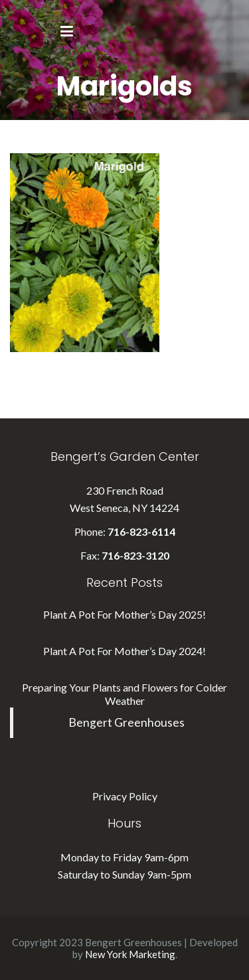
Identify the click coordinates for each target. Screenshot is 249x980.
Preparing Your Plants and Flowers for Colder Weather (124, 694)
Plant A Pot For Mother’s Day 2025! (124, 614)
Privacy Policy (125, 796)
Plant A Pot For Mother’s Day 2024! (124, 651)
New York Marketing (130, 954)
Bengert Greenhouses (126, 722)
